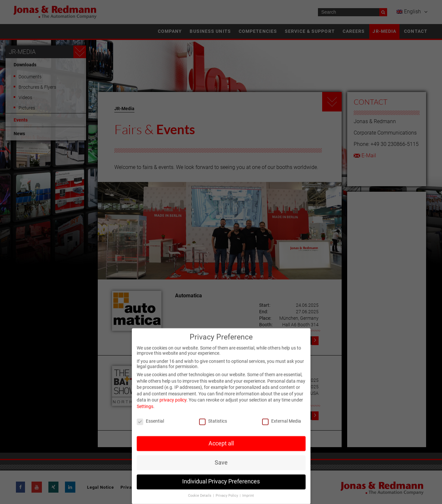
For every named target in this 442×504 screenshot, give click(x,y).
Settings (145, 411)
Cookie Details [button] (200, 500)
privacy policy (173, 405)
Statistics (213, 425)
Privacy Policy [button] (227, 500)
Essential (150, 425)
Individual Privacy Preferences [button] (221, 486)
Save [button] (221, 467)
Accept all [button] (221, 448)
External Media (282, 425)
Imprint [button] (248, 500)
